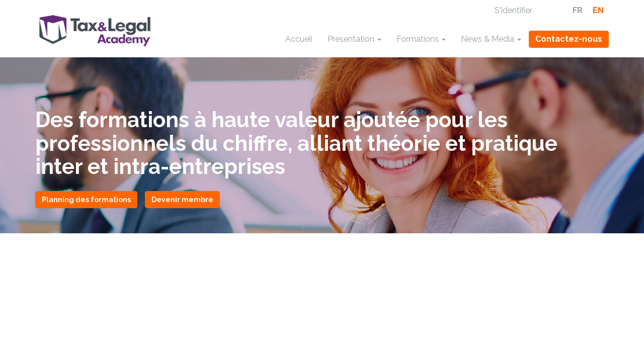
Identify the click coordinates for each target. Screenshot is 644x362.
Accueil (299, 39)
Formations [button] (421, 39)
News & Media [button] (491, 39)
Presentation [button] (354, 39)
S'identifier (513, 10)
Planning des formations (86, 200)
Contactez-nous (569, 39)
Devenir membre (182, 200)
